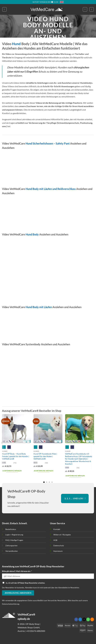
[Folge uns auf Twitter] (80, 619)
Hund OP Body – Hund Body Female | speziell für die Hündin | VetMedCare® (16, 456)
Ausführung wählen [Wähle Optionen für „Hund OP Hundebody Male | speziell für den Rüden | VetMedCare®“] (44, 471)
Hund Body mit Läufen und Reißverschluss (51, 189)
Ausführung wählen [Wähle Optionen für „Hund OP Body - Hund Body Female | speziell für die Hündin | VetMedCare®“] (12, 471)
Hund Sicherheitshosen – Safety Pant (48, 143)
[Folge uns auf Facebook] (76, 619)
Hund (16, 44)
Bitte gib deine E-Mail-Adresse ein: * (17, 571)
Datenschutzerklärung (11, 604)
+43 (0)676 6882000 (35, 631)
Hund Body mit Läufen (39, 307)
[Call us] (88, 619)
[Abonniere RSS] (92, 619)
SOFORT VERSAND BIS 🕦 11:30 (45, 2)
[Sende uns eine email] (84, 619)
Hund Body (32, 234)
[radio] (9, 447)
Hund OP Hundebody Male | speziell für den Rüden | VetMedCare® (45, 456)
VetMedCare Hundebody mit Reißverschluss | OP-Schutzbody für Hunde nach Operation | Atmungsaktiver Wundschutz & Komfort (79, 459)
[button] (4, 9)
